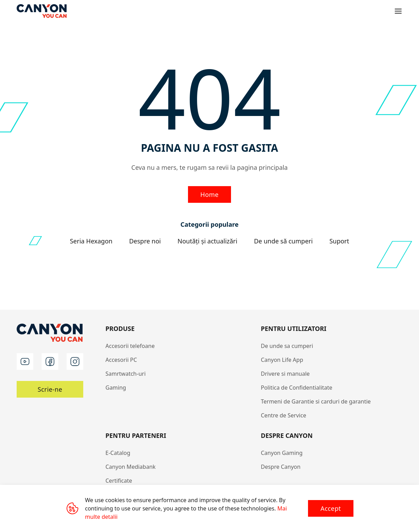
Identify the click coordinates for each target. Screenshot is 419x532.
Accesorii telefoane (130, 346)
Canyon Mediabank (131, 467)
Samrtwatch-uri (126, 374)
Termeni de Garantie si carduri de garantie (316, 401)
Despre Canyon (281, 467)
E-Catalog (118, 453)
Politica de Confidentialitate (297, 388)
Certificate (119, 481)
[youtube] (25, 361)
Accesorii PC (121, 360)
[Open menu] (398, 11)
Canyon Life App (282, 360)
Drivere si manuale (285, 374)
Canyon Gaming (282, 453)
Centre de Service (284, 415)
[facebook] (50, 361)
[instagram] (75, 361)
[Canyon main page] (42, 11)
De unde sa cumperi (287, 346)
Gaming (116, 388)
